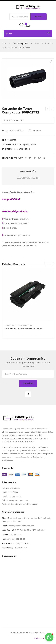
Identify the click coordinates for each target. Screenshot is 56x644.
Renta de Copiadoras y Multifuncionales (20, 504)
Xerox (37, 43)
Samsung (9, 325)
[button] (49, 637)
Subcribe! (28, 383)
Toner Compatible (21, 43)
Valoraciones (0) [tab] (28, 178)
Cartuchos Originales (11, 488)
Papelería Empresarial (12, 496)
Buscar (39, 17)
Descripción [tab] (28, 171)
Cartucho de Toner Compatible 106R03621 (52, 109)
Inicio (4, 43)
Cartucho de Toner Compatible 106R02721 (48, 109)
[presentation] (48, 264)
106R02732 (18, 149)
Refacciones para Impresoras (15, 500)
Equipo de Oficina (10, 492)
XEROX (27, 149)
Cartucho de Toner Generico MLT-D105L (24, 329)
